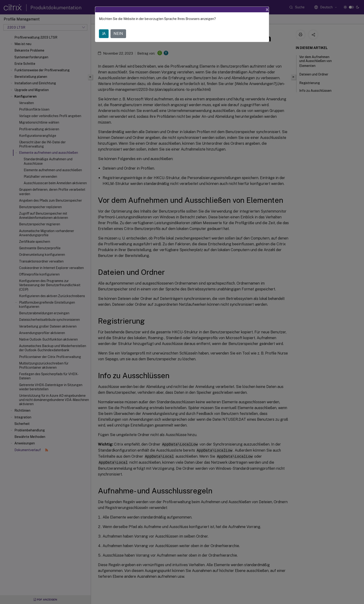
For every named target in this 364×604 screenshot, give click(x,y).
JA (104, 34)
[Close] (267, 10)
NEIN (118, 34)
